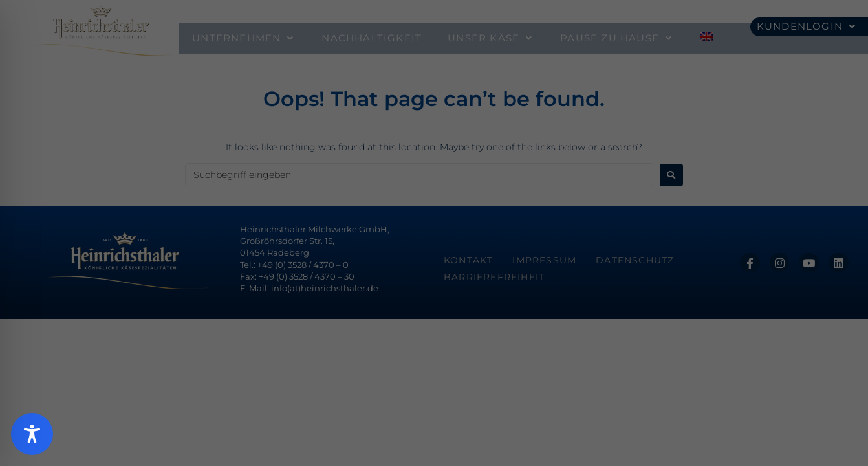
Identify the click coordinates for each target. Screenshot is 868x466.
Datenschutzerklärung (317, 195)
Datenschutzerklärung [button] (441, 426)
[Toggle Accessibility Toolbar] (32, 434)
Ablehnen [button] (434, 360)
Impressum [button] (508, 426)
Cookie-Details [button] (368, 426)
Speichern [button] (434, 321)
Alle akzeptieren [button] (434, 283)
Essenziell (297, 238)
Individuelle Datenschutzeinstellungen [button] (434, 398)
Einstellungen (297, 208)
